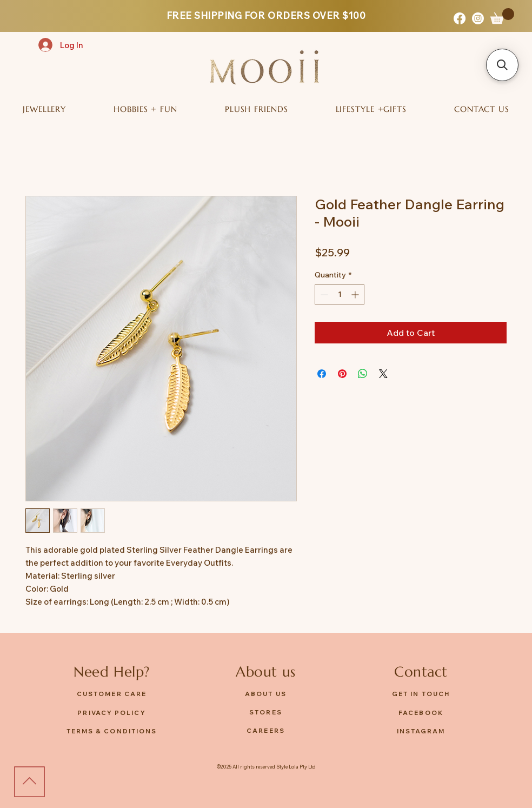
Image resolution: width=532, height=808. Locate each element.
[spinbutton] (340, 294)
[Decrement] (323, 294)
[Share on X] (383, 374)
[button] (502, 16)
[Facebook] (460, 18)
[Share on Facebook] (322, 374)
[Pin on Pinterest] (342, 374)
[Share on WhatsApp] (363, 374)
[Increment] (356, 294)
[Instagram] (478, 18)
